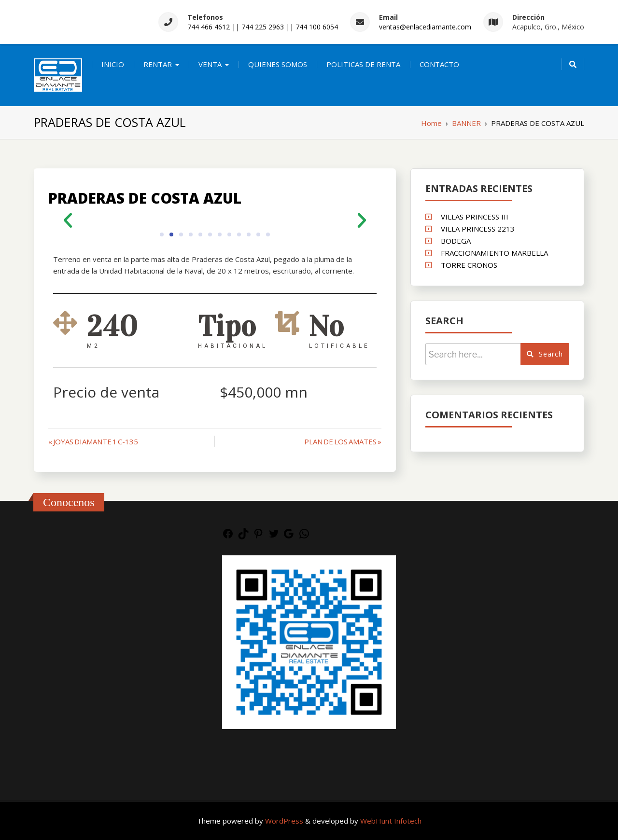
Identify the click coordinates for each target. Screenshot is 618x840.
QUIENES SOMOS (278, 64)
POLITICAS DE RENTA (363, 64)
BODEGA (456, 241)
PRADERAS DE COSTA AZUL (145, 198)
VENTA (210, 64)
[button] (68, 220)
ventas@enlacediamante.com (425, 27)
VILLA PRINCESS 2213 (478, 229)
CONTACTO (439, 64)
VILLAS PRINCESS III (475, 217)
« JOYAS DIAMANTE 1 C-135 (93, 441)
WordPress (285, 821)
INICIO (113, 64)
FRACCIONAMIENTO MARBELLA (494, 253)
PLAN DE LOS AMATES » (343, 441)
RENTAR (158, 64)
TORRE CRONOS (469, 265)
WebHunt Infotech (391, 821)
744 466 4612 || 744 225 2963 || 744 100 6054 (263, 27)
